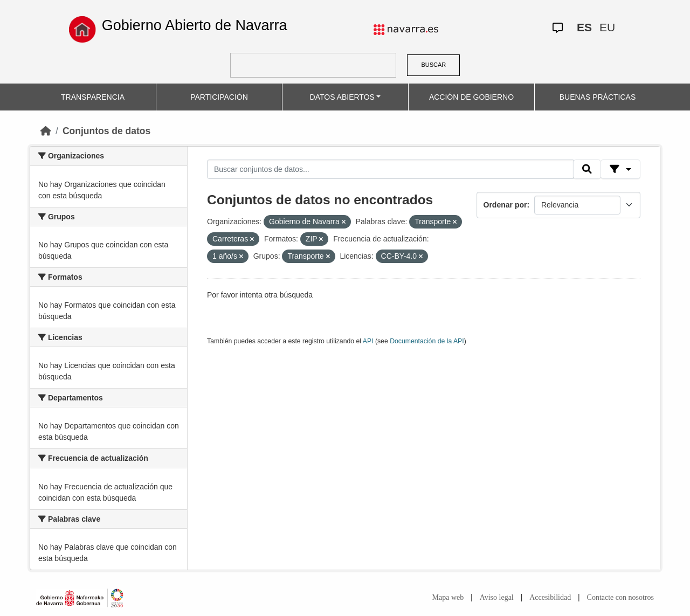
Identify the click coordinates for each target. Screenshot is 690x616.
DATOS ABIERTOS (342, 97)
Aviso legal (497, 597)
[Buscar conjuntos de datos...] (390, 169)
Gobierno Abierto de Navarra (195, 25)
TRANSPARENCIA (93, 97)
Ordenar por (505, 205)
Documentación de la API (427, 341)
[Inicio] (46, 131)
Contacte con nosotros (620, 597)
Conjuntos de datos (106, 131)
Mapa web (448, 597)
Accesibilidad (550, 597)
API (368, 341)
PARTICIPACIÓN (219, 97)
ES (584, 27)
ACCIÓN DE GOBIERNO (471, 97)
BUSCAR (433, 65)
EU (607, 27)
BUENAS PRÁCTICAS (598, 97)
